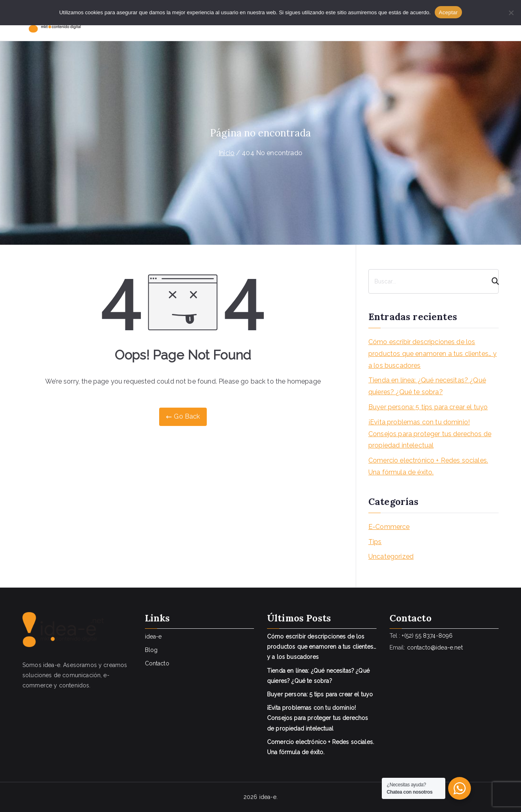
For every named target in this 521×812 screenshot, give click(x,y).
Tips (375, 542)
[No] (511, 13)
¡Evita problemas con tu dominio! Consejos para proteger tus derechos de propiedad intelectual (430, 434)
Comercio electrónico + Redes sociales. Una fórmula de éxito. (428, 466)
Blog (151, 650)
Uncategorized (391, 556)
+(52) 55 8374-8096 (427, 636)
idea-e (153, 636)
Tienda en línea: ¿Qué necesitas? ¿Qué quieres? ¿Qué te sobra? (427, 386)
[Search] (492, 281)
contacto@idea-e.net (435, 647)
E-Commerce (389, 527)
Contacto (157, 663)
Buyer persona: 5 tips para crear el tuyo (428, 407)
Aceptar (448, 12)
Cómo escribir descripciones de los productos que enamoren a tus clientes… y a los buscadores (432, 354)
